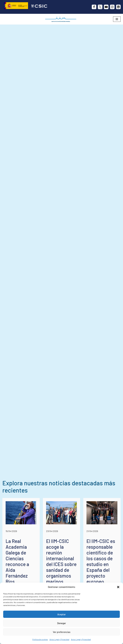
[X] (100, 7)
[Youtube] (106, 7)
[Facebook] (94, 7)
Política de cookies (40, 639)
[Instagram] (112, 7)
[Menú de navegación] (117, 19)
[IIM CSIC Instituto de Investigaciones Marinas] (61, 19)
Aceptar (62, 614)
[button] (118, 587)
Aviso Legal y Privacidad (59, 639)
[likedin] (118, 7)
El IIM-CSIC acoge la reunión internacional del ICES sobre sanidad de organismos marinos (61, 561)
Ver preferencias (62, 632)
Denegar (62, 623)
